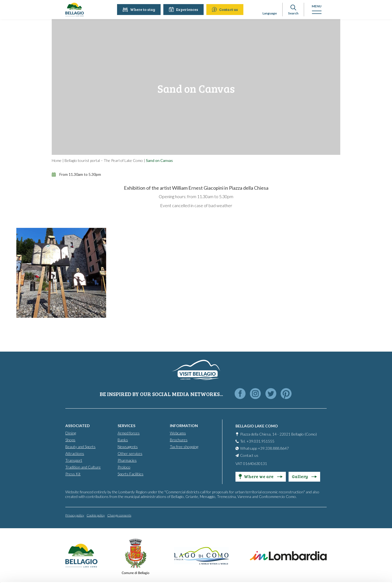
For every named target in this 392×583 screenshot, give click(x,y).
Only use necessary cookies (346, 570)
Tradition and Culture (83, 467)
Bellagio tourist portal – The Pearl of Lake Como (104, 160)
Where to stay (140, 9)
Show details (76, 570)
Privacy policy (75, 515)
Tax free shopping (184, 446)
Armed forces (129, 433)
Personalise (347, 556)
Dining (71, 433)
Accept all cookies (347, 542)
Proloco (124, 467)
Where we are (261, 476)
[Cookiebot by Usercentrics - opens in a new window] (35, 574)
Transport (74, 460)
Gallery (304, 476)
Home (57, 160)
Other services (130, 453)
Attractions (75, 453)
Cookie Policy (241, 560)
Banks (123, 439)
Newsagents (128, 446)
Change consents (119, 515)
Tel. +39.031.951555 (257, 441)
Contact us (226, 9)
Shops (70, 439)
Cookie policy (96, 515)
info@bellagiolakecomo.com (88, 552)
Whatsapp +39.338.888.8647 (264, 448)
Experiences (184, 9)
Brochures (179, 439)
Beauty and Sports (80, 446)
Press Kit (73, 474)
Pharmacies (127, 460)
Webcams (178, 433)
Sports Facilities (131, 474)
